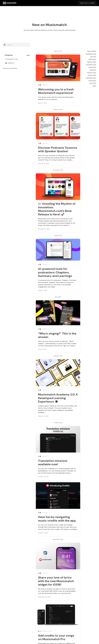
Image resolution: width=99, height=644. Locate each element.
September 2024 (91, 54)
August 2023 (92, 67)
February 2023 (92, 73)
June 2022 (93, 83)
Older (94, 86)
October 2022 (92, 75)
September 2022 (91, 78)
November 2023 (91, 65)
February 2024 (92, 62)
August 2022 (92, 80)
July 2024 (93, 57)
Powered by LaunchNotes (10, 68)
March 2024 (92, 59)
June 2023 (93, 70)
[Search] (18, 45)
